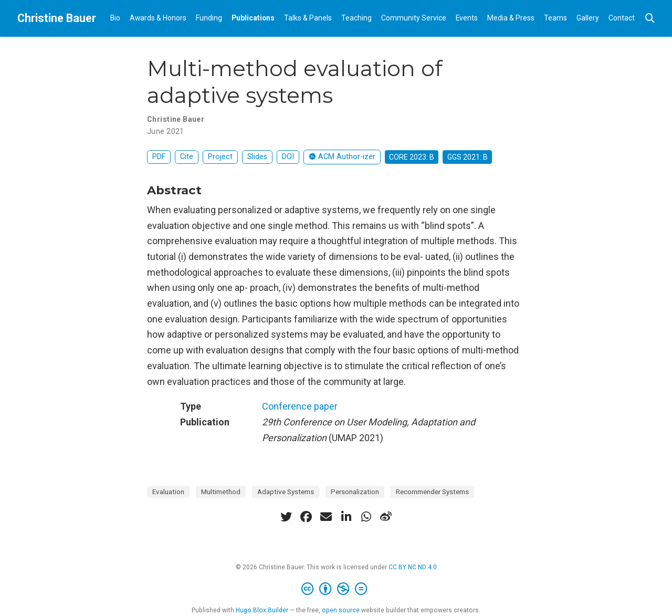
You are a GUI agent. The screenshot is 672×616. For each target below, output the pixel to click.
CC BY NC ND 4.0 (413, 567)
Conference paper (300, 406)
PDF (159, 157)
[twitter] (286, 517)
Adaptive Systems (286, 492)
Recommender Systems (432, 492)
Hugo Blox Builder (262, 610)
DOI (288, 157)
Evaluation (168, 492)
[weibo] (386, 517)
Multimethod (221, 492)
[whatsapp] (366, 517)
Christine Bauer (57, 18)
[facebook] (306, 517)
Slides (257, 157)
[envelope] (326, 517)
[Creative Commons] (336, 589)
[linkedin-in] (346, 517)
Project (220, 157)
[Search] (650, 19)
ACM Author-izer (342, 157)
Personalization (355, 492)
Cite (187, 157)
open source (341, 610)
